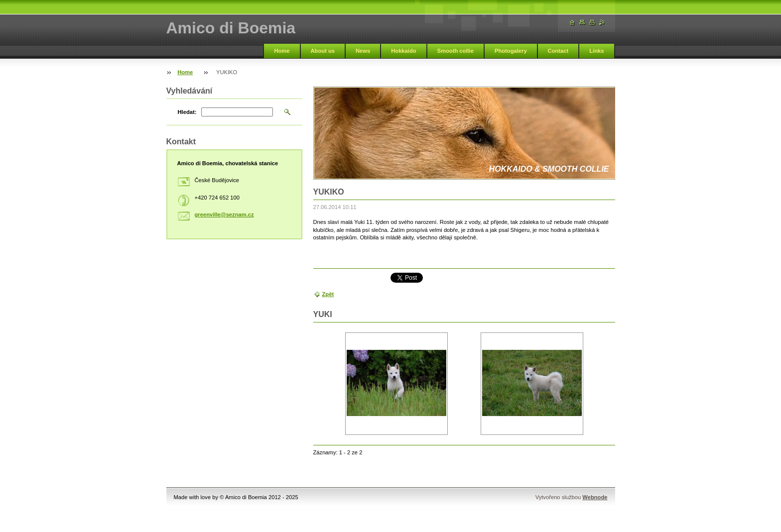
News (363, 51)
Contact (558, 51)
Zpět (328, 294)
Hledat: (187, 112)
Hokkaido (403, 51)
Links (596, 51)
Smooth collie (456, 51)
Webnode (595, 497)
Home (282, 51)
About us (323, 51)
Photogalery (511, 51)
